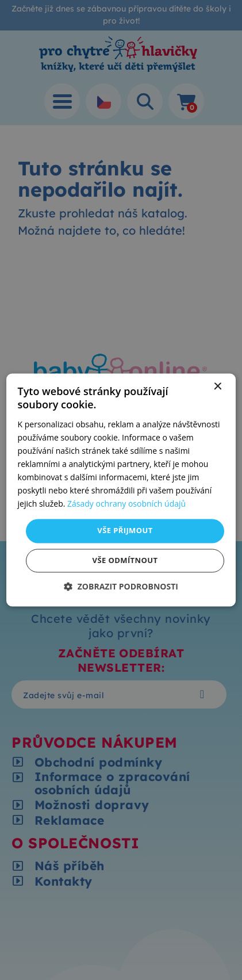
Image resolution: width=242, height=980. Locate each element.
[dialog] (121, 490)
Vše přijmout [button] (125, 531)
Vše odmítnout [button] (125, 561)
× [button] (217, 387)
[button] (121, 587)
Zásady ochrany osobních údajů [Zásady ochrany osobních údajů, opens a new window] (126, 504)
